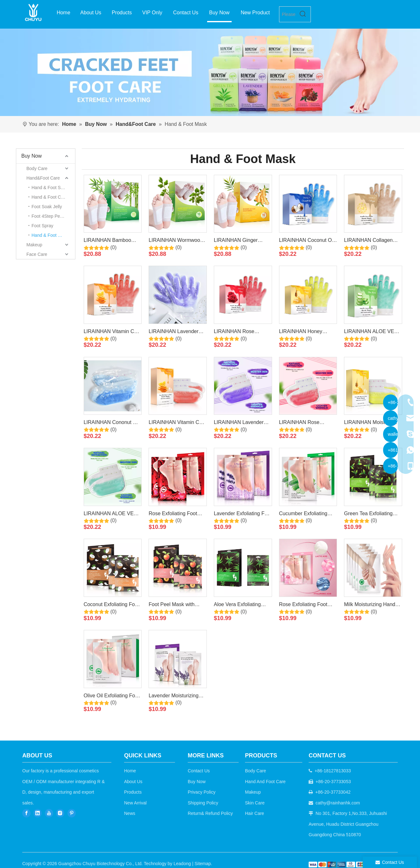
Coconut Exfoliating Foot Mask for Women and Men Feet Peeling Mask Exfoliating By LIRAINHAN (111, 605)
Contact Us (199, 771)
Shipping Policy (203, 803)
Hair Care (255, 813)
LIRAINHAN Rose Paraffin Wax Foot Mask (306, 423)
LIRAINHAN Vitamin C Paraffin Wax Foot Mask (176, 423)
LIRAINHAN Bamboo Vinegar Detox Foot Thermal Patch (107, 241)
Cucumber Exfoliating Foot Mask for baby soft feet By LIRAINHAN (306, 515)
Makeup (34, 245)
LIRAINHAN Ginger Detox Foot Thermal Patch (236, 241)
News (130, 813)
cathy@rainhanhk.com (338, 803)
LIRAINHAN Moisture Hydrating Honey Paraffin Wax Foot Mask (372, 423)
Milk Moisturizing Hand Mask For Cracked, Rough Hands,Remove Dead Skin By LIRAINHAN (370, 605)
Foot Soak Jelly (47, 207)
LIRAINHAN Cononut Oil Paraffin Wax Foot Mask (111, 423)
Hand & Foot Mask (50, 235)
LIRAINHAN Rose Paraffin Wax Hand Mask (242, 332)
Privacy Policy (202, 792)
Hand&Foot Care (43, 178)
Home (130, 771)
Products (133, 792)
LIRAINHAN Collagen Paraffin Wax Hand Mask (372, 241)
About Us (133, 782)
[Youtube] (49, 813)
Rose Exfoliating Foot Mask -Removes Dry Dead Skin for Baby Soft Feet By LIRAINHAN (306, 605)
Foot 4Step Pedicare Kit (53, 216)
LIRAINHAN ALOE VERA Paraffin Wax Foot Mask (112, 515)
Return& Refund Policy (210, 813)
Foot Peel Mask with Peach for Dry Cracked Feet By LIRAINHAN (174, 605)
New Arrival (135, 803)
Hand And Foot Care (265, 782)
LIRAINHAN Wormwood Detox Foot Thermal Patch (176, 241)
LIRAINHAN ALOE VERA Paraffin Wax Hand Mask (372, 332)
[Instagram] (60, 813)
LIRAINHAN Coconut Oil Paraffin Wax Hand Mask (307, 241)
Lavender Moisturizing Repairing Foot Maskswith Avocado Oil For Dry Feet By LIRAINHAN (175, 697)
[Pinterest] (72, 813)
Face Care (37, 254)
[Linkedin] (38, 813)
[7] (210, 72)
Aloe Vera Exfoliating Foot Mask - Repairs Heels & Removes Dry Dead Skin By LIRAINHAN (239, 605)
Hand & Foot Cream (51, 197)
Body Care (37, 168)
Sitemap (203, 864)
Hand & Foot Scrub (50, 188)
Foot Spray (42, 226)
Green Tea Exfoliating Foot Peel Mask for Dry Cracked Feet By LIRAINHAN (370, 515)
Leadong (182, 864)
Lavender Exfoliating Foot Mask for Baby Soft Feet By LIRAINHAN (243, 515)
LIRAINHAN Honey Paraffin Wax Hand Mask (307, 332)
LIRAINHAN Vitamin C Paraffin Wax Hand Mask (112, 332)
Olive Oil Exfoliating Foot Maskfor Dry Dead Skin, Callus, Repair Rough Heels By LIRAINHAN (112, 697)
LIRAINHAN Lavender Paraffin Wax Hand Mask (177, 332)
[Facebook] (26, 813)
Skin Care (255, 803)
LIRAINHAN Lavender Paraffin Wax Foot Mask (241, 423)
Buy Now (31, 156)
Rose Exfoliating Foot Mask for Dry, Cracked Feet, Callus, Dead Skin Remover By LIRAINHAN (177, 515)
